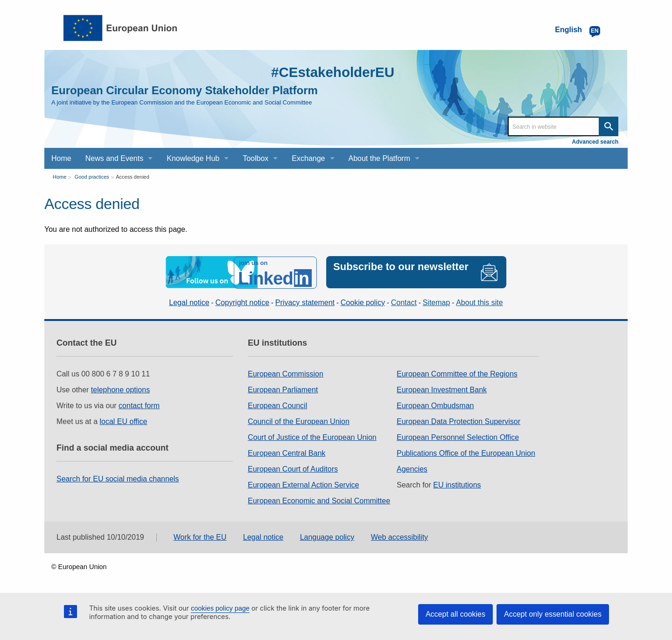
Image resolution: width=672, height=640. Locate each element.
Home (59, 177)
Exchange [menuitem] (308, 158)
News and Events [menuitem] (115, 158)
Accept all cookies (455, 614)
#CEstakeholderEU (332, 72)
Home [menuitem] (61, 158)
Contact (404, 302)
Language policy (327, 537)
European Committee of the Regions (457, 373)
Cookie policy (363, 302)
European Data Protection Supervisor (458, 421)
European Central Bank (287, 453)
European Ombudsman (435, 405)
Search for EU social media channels (118, 478)
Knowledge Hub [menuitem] (193, 158)
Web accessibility (399, 537)
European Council (277, 405)
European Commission (286, 373)
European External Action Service (303, 484)
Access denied (133, 177)
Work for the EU (200, 537)
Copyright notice (242, 302)
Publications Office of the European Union (466, 453)
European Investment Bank (442, 389)
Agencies (412, 469)
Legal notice (189, 302)
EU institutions (457, 484)
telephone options (120, 389)
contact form (139, 405)
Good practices (92, 177)
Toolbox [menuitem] (255, 158)
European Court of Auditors (293, 469)
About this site (479, 302)
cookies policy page (220, 608)
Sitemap (437, 302)
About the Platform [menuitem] (380, 158)
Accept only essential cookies (553, 614)
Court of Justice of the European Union (312, 437)
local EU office (124, 421)
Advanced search (595, 142)
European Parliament (283, 389)
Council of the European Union (299, 421)
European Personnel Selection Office (458, 437)
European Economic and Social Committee (319, 500)
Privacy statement (305, 302)
